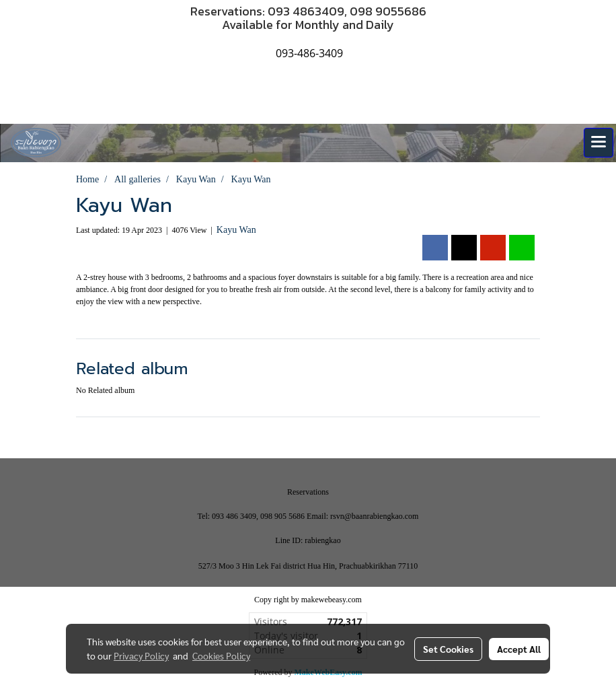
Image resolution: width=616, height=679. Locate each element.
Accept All (519, 649)
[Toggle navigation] (599, 143)
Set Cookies (448, 649)
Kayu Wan (236, 230)
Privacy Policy (141, 655)
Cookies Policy (221, 655)
